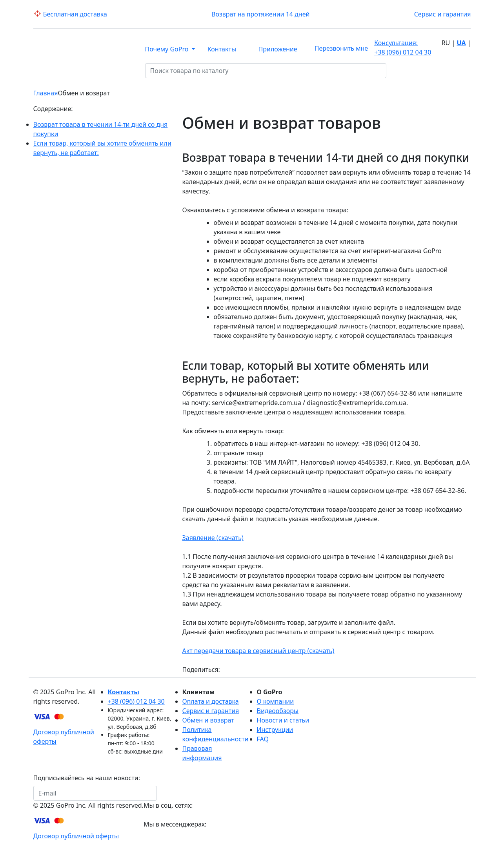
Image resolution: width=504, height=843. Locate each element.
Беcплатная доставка (70, 14)
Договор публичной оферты (76, 836)
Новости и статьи (283, 720)
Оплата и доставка (211, 701)
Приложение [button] (278, 49)
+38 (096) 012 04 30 (403, 47)
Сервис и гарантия (443, 14)
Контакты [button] (222, 49)
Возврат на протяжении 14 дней (260, 14)
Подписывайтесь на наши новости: (87, 778)
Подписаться (182, 793)
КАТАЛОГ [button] (84, 71)
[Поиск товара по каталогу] (391, 71)
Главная (46, 93)
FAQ (263, 739)
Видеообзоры (278, 711)
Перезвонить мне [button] (341, 48)
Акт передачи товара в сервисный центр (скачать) (258, 651)
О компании (276, 701)
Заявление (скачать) (213, 538)
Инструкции (275, 730)
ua (461, 43)
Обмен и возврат (208, 720)
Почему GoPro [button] (168, 49)
